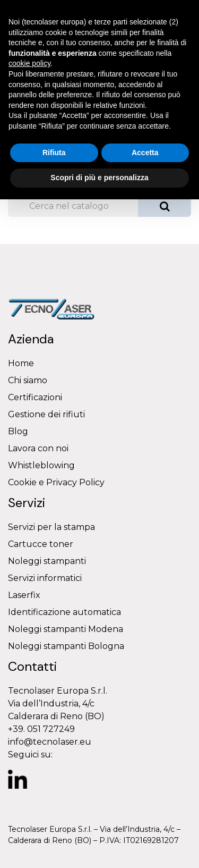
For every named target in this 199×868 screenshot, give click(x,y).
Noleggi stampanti (47, 561)
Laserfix (24, 595)
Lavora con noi (38, 448)
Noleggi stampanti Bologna (66, 646)
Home (21, 363)
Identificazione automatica (64, 612)
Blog (18, 431)
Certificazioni (35, 397)
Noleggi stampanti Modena (66, 629)
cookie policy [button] (29, 63)
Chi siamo (28, 380)
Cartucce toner (41, 544)
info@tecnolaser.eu (50, 742)
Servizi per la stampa (51, 527)
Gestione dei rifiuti (46, 414)
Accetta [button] (145, 153)
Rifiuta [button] (54, 153)
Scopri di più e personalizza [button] (99, 178)
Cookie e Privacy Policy (56, 482)
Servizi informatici (45, 578)
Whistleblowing (41, 465)
